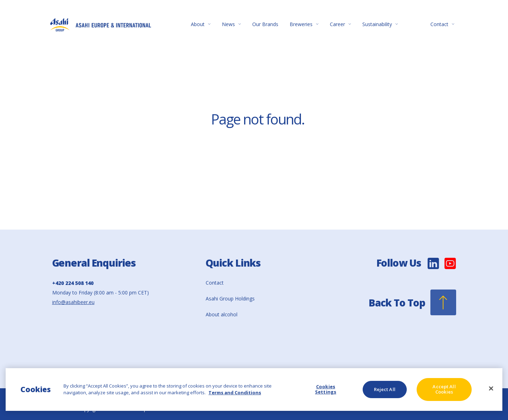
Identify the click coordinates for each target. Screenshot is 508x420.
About (201, 24)
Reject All (385, 389)
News (231, 24)
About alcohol (222, 314)
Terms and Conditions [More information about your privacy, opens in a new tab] (235, 392)
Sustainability (380, 24)
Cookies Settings (326, 389)
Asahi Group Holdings (230, 299)
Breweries (304, 24)
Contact (442, 24)
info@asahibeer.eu (73, 302)
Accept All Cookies (444, 389)
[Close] (491, 389)
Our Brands (265, 24)
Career (340, 24)
